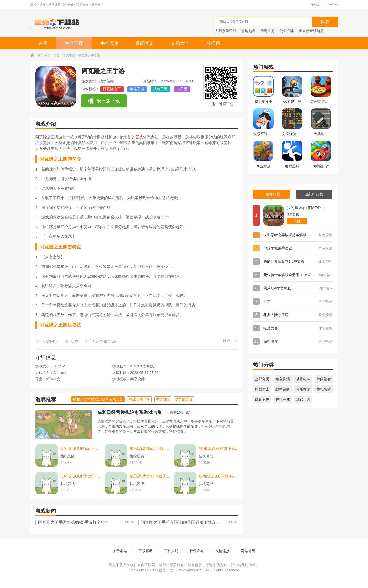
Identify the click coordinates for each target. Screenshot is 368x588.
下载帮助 (146, 551)
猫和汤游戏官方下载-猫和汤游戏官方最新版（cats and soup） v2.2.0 (220, 449)
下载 (297, 221)
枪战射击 (262, 389)
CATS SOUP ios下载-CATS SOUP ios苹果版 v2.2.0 (81, 449)
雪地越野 (248, 31)
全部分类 (262, 379)
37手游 (182, 89)
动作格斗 (303, 379)
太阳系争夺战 (226, 31)
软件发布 (197, 551)
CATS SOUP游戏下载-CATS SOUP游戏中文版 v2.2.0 (81, 476)
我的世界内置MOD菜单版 (306, 208)
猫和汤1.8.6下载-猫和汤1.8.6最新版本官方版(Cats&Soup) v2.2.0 (220, 476)
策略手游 (137, 89)
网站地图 (248, 551)
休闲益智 (324, 379)
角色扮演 (283, 379)
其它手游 (303, 400)
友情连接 (222, 551)
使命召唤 (287, 31)
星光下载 (166, 570)
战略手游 (160, 89)
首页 (43, 43)
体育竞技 (262, 400)
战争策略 (283, 389)
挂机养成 (283, 400)
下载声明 (171, 551)
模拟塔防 (324, 389)
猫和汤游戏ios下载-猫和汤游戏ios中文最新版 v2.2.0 (150, 449)
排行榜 (213, 43)
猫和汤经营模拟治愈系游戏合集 (130, 412)
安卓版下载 (104, 101)
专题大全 (180, 43)
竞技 (139, 137)
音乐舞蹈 (303, 389)
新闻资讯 (145, 43)
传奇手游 (268, 31)
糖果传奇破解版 (311, 31)
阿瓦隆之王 (112, 89)
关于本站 (120, 551)
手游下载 (74, 43)
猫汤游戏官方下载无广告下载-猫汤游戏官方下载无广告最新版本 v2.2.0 (150, 476)
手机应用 (109, 43)
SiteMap (332, 4)
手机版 (316, 4)
